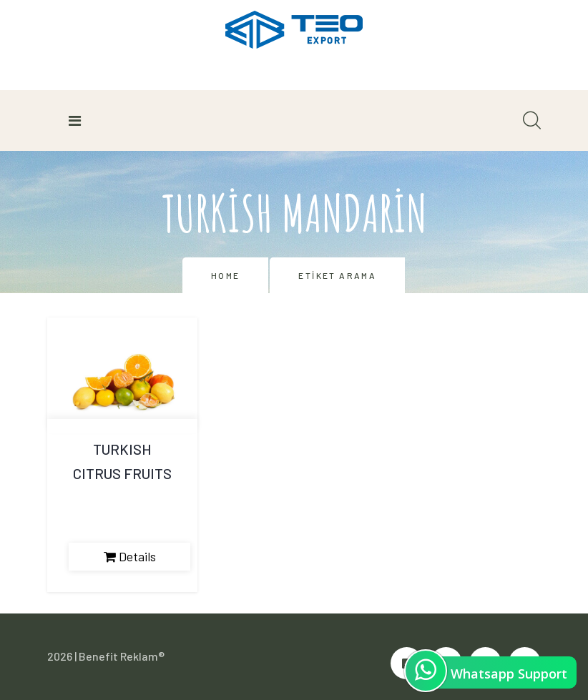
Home (226, 275)
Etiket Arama (337, 275)
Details (130, 556)
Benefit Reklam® (122, 656)
